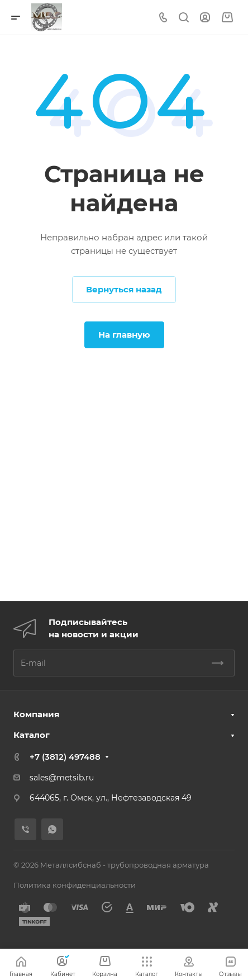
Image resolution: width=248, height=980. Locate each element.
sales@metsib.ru (62, 778)
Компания (36, 714)
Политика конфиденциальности (75, 885)
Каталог (32, 735)
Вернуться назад (124, 289)
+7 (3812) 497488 (65, 757)
